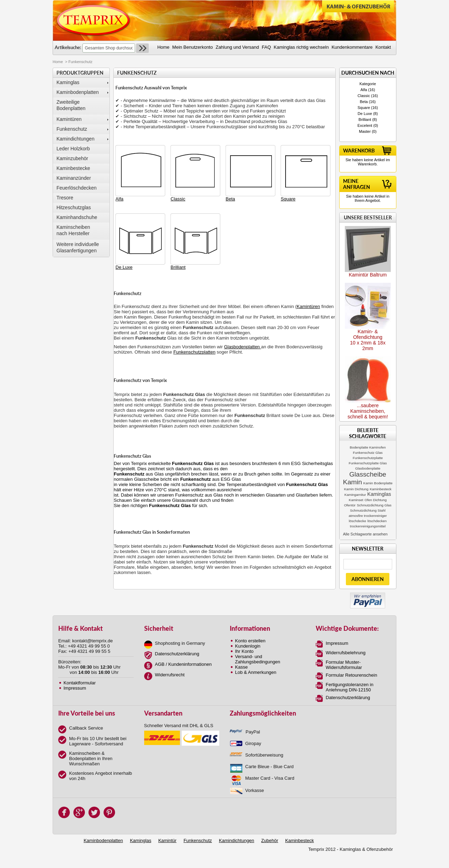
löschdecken (377, 521)
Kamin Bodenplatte (378, 483)
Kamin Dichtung (356, 489)
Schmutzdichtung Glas (374, 505)
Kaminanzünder (74, 178)
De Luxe (365, 114)
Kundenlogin (248, 646)
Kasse (241, 667)
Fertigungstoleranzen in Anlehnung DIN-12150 (350, 687)
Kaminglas (68, 82)
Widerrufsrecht (170, 675)
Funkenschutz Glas (368, 453)
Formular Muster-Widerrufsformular (344, 665)
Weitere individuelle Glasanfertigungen (78, 247)
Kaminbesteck (381, 489)
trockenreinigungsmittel (368, 526)
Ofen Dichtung (376, 500)
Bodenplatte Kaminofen (368, 447)
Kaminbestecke (73, 168)
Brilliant (365, 119)
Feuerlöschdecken (76, 188)
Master (365, 131)
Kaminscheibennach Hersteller (73, 230)
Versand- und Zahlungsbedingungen (258, 659)
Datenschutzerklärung (177, 654)
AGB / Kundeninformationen (183, 664)
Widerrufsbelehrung (346, 653)
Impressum (75, 688)
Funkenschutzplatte (368, 458)
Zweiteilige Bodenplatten (71, 105)
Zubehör (270, 840)
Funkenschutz (72, 129)
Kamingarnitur (355, 495)
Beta (364, 102)
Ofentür (350, 505)
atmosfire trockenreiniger (368, 516)
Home (58, 62)
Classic (364, 96)
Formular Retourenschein (352, 675)
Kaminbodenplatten (78, 92)
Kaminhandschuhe (77, 217)
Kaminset (356, 500)
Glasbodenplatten (243, 347)
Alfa (364, 90)
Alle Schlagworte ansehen (365, 534)
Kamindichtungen (75, 139)
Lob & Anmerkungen (256, 672)
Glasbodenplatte (368, 468)
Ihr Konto (244, 651)
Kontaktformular (80, 683)
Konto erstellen (250, 641)
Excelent (365, 125)
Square (364, 108)
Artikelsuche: (68, 47)
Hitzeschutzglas (74, 207)
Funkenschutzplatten (194, 352)
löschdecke (357, 521)
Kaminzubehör (72, 158)
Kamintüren (69, 119)
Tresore (65, 198)
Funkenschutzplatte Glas (368, 463)
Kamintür (167, 840)
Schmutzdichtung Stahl (368, 510)
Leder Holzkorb (73, 149)
